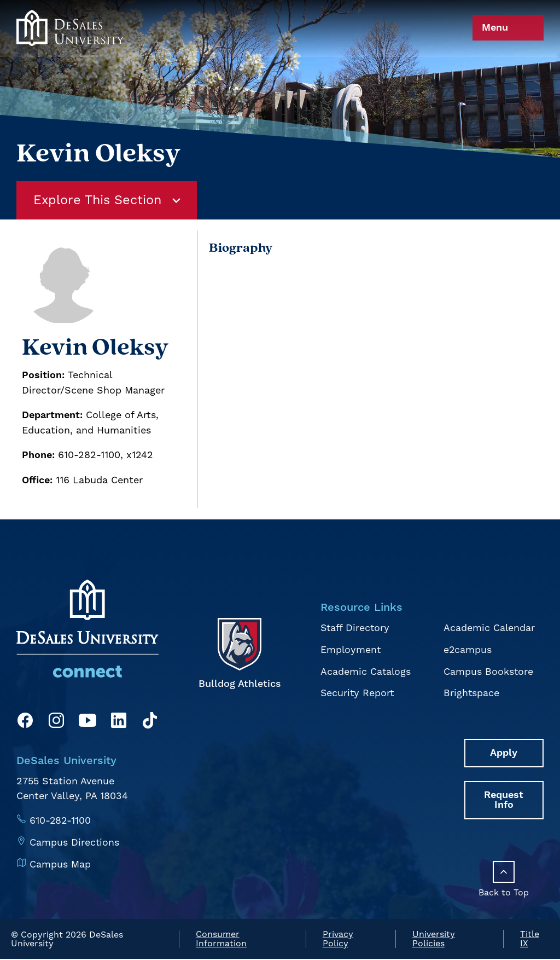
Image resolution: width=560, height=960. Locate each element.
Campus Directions (75, 842)
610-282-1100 (61, 821)
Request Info (504, 799)
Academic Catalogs (366, 671)
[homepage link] (70, 51)
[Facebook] (25, 723)
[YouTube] (87, 723)
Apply (504, 752)
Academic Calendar (489, 629)
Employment (351, 650)
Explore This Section (110, 201)
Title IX (530, 940)
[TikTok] (150, 723)
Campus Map (60, 863)
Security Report (357, 693)
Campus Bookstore (488, 671)
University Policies (434, 940)
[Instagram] (56, 723)
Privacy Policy (338, 940)
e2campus (467, 650)
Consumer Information (221, 940)
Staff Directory (355, 629)
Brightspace (471, 693)
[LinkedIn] (119, 723)
